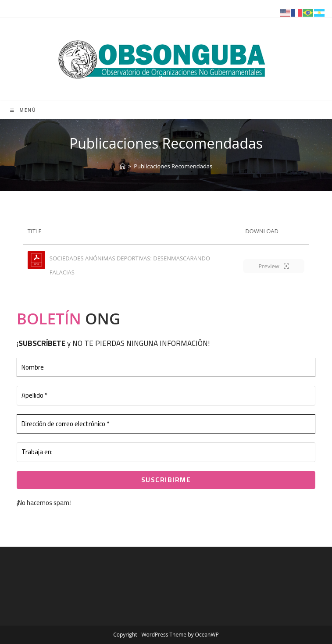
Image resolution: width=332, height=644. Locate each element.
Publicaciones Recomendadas (173, 166)
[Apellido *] (166, 396)
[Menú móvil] (23, 110)
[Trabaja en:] (166, 452)
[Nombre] (166, 368)
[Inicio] (123, 166)
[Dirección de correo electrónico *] (166, 424)
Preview (274, 266)
